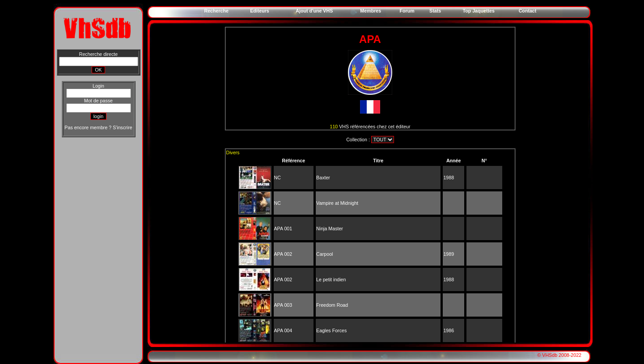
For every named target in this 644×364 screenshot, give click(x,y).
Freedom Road (332, 305)
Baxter (323, 178)
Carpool (324, 254)
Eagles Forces (331, 330)
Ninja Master (330, 229)
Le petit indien (331, 279)
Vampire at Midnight (337, 203)
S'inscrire (122, 127)
